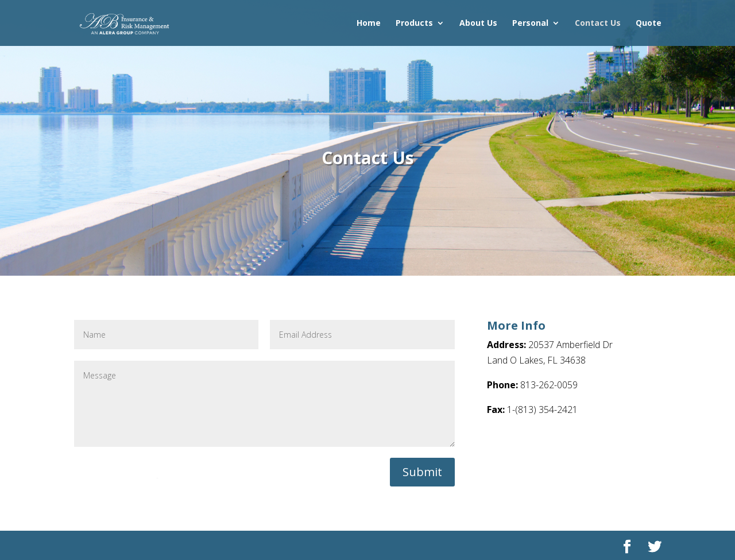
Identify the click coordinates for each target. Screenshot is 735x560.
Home (369, 24)
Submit (422, 472)
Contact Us (598, 24)
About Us (478, 24)
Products (414, 24)
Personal (530, 24)
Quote (649, 24)
